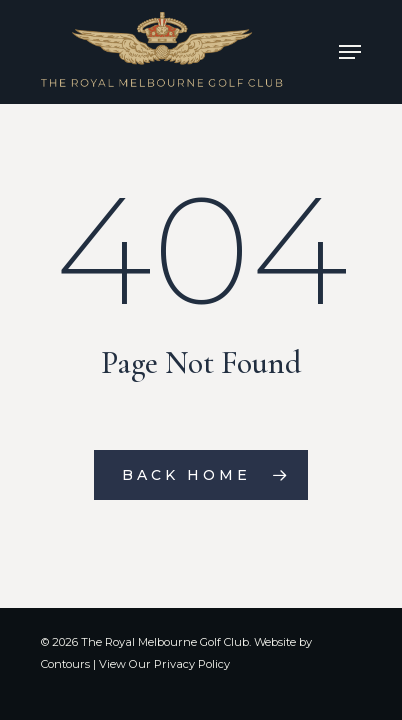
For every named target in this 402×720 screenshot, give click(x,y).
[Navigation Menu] (350, 52)
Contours (65, 664)
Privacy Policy (192, 664)
